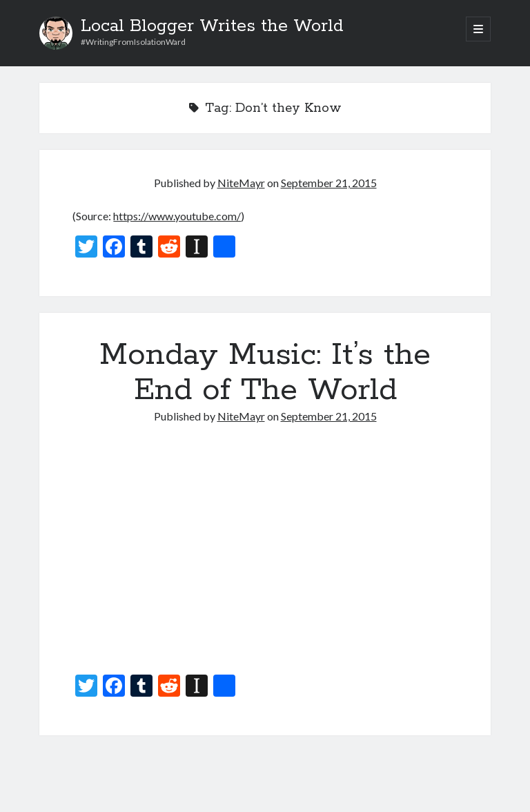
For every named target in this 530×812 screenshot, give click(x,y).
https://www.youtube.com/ (177, 216)
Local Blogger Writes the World (212, 26)
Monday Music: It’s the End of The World (265, 373)
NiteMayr (241, 183)
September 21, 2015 (329, 183)
